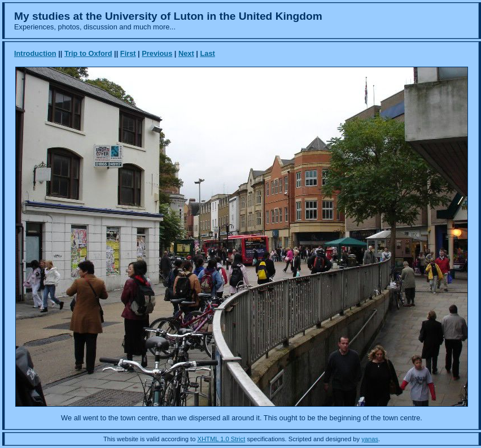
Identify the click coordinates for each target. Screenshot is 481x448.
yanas (370, 439)
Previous (157, 53)
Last (207, 53)
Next (186, 53)
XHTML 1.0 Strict (222, 439)
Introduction (35, 53)
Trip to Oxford (88, 53)
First (128, 53)
